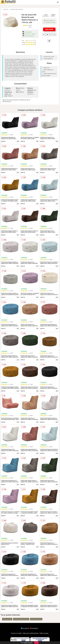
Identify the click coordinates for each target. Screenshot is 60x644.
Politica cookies (44, 633)
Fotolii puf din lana (36, 619)
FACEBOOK (25, 628)
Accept (36, 643)
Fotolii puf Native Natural (17, 9)
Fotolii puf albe (7, 619)
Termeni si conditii (16, 633)
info (18, 141)
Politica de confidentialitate (31, 633)
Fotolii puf (6, 9)
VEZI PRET (49, 29)
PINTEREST (34, 628)
